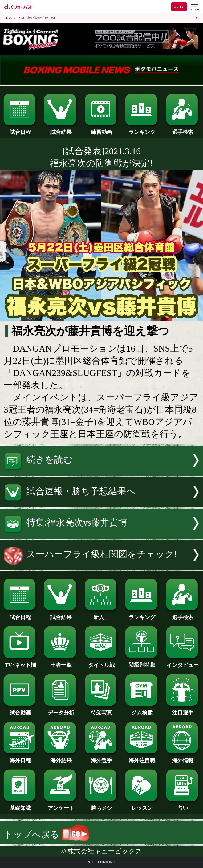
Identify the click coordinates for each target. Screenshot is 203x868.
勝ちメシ (101, 805)
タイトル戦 (101, 662)
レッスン (142, 805)
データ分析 (61, 710)
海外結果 (61, 758)
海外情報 (183, 758)
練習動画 (101, 129)
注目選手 (183, 710)
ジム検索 (142, 710)
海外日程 (20, 758)
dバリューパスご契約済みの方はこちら (31, 18)
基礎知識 (20, 805)
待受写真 (101, 710)
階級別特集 (142, 662)
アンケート (61, 805)
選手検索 (183, 129)
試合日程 (20, 129)
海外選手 (101, 758)
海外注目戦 (142, 758)
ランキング (142, 129)
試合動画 (20, 710)
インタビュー (183, 662)
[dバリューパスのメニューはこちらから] (194, 7)
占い (183, 805)
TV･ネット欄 (20, 662)
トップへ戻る (46, 834)
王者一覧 (61, 662)
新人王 (101, 615)
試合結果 (61, 129)
